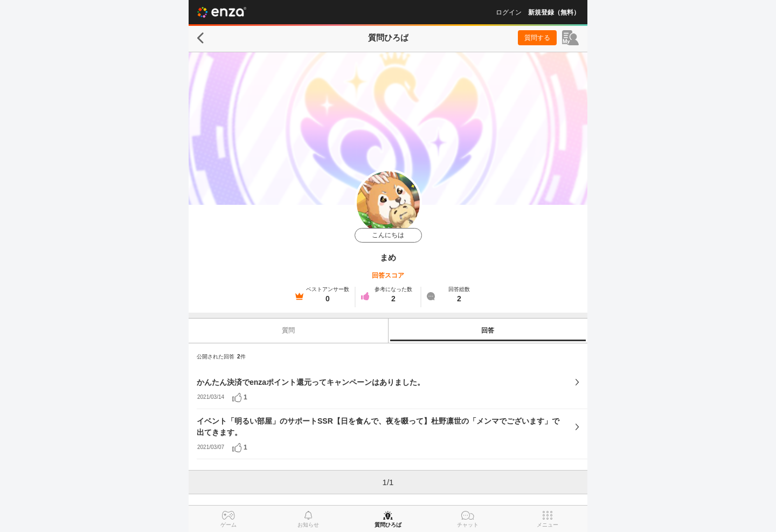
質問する (537, 38)
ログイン (509, 12)
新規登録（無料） (554, 12)
